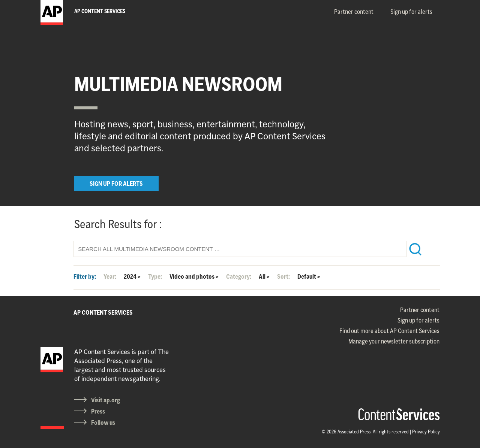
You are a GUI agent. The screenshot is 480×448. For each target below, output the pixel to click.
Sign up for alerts (411, 12)
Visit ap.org (106, 400)
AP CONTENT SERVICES (103, 312)
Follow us (103, 423)
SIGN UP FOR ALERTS (116, 184)
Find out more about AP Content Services (389, 331)
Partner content (354, 12)
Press (98, 411)
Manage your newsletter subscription (394, 341)
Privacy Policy (426, 432)
